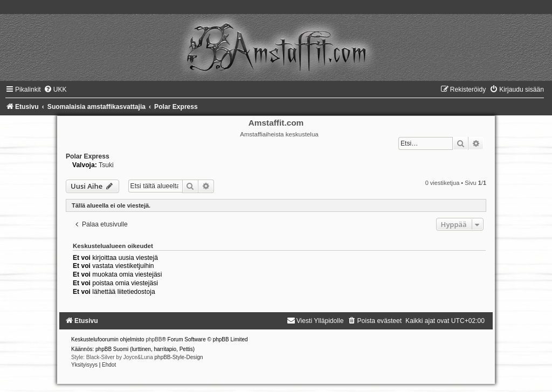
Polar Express (88, 156)
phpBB (154, 339)
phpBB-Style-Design (179, 357)
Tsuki (106, 165)
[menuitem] (55, 90)
